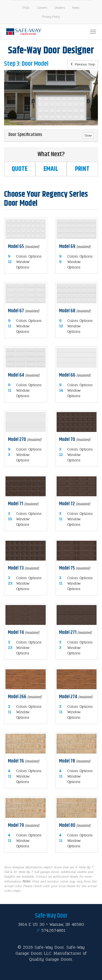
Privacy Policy (51, 16)
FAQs (26, 7)
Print (82, 169)
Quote (20, 169)
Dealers (60, 7)
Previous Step (83, 64)
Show (88, 135)
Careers (42, 7)
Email (51, 169)
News (76, 7)
